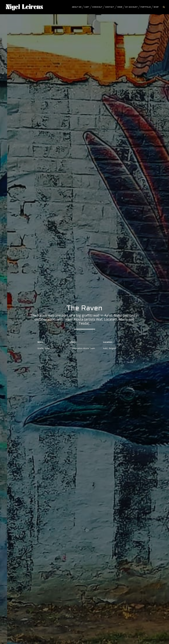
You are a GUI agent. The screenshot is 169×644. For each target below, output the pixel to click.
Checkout (97, 7)
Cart (87, 7)
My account (131, 7)
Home (120, 7)
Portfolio (146, 7)
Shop (156, 7)
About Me (77, 7)
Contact (110, 7)
